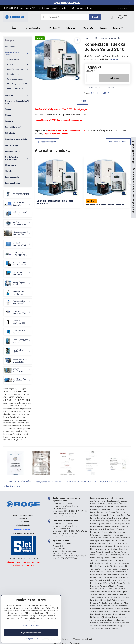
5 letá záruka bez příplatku (24, 533)
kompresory (114, 628)
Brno (30, 525)
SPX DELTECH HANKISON (100, 93)
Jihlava (26, 521)
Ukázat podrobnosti (31, 639)
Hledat (95, 17)
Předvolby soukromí (64, 639)
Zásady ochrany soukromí (82, 639)
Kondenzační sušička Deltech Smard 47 (105, 205)
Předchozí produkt (47, 142)
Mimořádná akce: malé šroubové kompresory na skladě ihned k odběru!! (133, 177)
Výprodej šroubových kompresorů (67, 2)
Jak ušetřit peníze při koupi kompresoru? (24, 558)
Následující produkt (118, 142)
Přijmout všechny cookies (31, 633)
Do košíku (114, 78)
